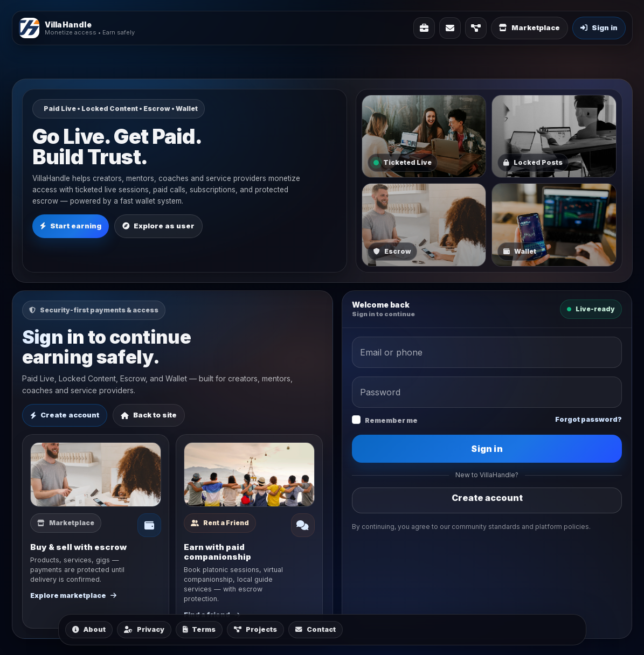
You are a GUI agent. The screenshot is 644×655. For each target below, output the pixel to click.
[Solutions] (424, 28)
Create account (65, 415)
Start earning (71, 226)
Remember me (391, 420)
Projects (255, 629)
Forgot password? (588, 419)
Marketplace (529, 27)
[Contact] (450, 28)
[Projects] (476, 28)
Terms (199, 629)
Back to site (149, 415)
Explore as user (158, 226)
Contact (316, 629)
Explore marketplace (73, 595)
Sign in (487, 449)
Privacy (144, 629)
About (89, 629)
